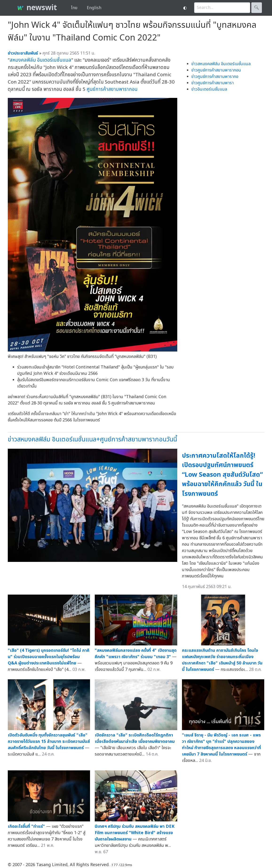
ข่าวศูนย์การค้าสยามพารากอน (216, 70)
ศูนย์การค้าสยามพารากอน (112, 89)
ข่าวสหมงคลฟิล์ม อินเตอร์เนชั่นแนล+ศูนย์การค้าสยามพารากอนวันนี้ (92, 439)
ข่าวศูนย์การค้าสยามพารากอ (215, 77)
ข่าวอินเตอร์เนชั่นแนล (209, 89)
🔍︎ (257, 8)
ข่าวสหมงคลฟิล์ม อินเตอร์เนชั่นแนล (221, 64)
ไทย (74, 8)
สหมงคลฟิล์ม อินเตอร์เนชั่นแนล (40, 60)
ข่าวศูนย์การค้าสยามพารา (213, 83)
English (94, 8)
